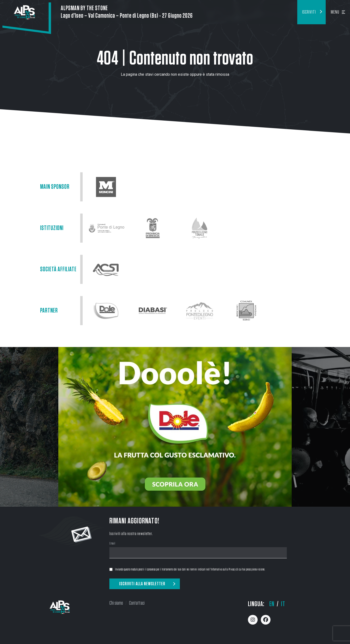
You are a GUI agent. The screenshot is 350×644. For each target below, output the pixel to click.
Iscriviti (309, 12)
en (272, 604)
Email (112, 544)
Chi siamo (116, 603)
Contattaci (137, 603)
